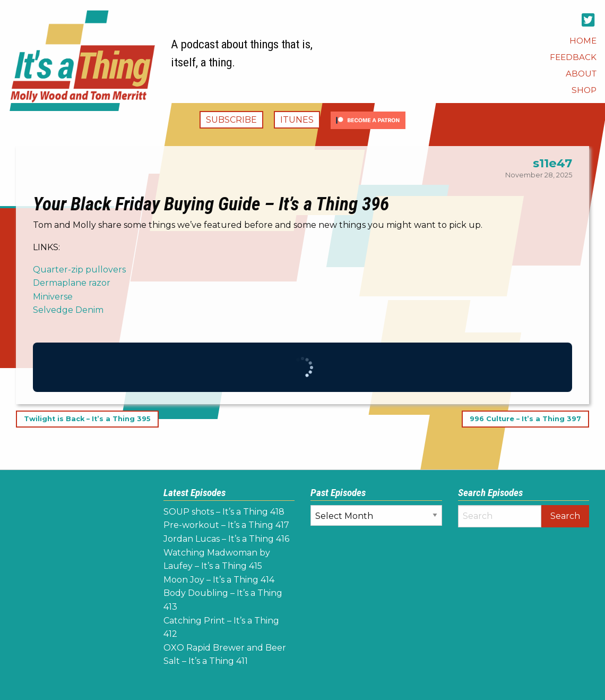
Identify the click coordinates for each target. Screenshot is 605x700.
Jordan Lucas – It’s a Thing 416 (226, 539)
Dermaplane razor (72, 283)
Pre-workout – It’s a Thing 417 (226, 525)
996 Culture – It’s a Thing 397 (525, 419)
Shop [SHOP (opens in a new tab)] (584, 90)
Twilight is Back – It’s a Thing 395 (87, 419)
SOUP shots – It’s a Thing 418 (224, 512)
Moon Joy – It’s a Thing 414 (219, 580)
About (581, 74)
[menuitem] (583, 41)
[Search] (500, 516)
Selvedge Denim (68, 310)
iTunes (297, 120)
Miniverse (53, 297)
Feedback (573, 57)
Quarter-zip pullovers (79, 270)
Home (583, 41)
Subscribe (231, 120)
